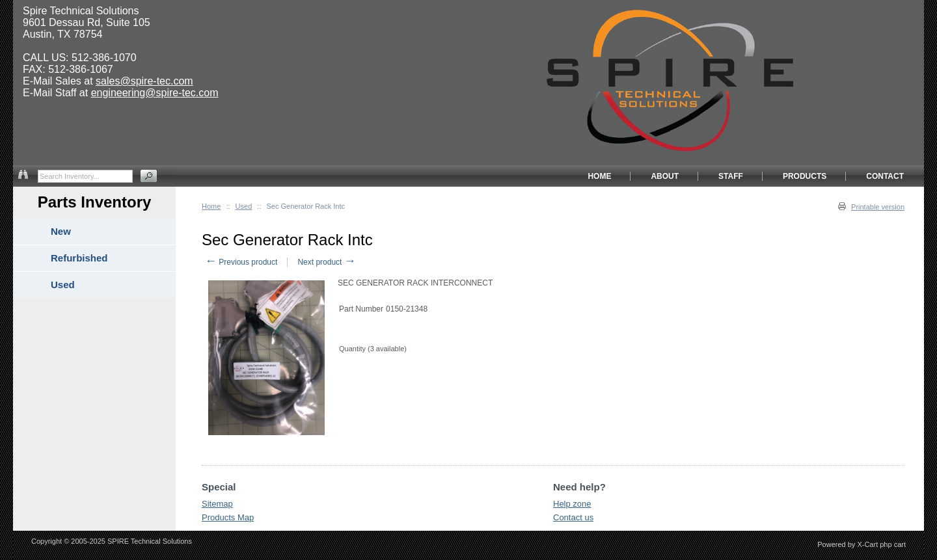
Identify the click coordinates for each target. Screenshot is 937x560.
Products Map (228, 517)
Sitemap (217, 504)
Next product (326, 262)
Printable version (878, 207)
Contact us (573, 517)
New (61, 231)
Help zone (572, 504)
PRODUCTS (805, 176)
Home (211, 206)
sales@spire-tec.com (144, 81)
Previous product (241, 262)
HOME (599, 176)
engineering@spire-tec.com (155, 93)
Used (244, 206)
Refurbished (79, 258)
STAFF (731, 176)
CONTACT (885, 176)
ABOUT (665, 176)
